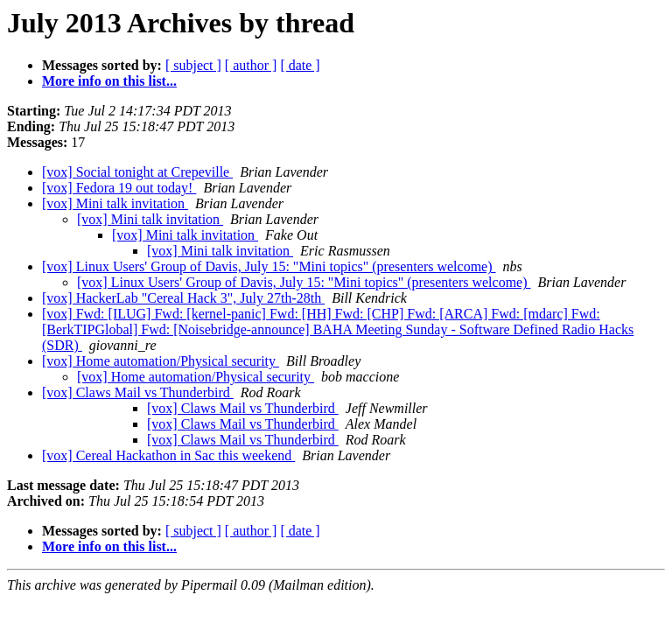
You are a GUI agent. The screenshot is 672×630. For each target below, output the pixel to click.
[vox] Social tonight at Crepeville (137, 172)
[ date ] (300, 65)
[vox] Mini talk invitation (115, 203)
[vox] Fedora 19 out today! (119, 188)
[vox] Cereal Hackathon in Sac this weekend (168, 455)
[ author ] (251, 65)
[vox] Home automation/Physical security (161, 361)
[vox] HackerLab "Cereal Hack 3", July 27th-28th (183, 298)
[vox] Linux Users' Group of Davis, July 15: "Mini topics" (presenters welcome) (269, 266)
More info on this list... (109, 81)
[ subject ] (193, 65)
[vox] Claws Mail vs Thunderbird (138, 392)
